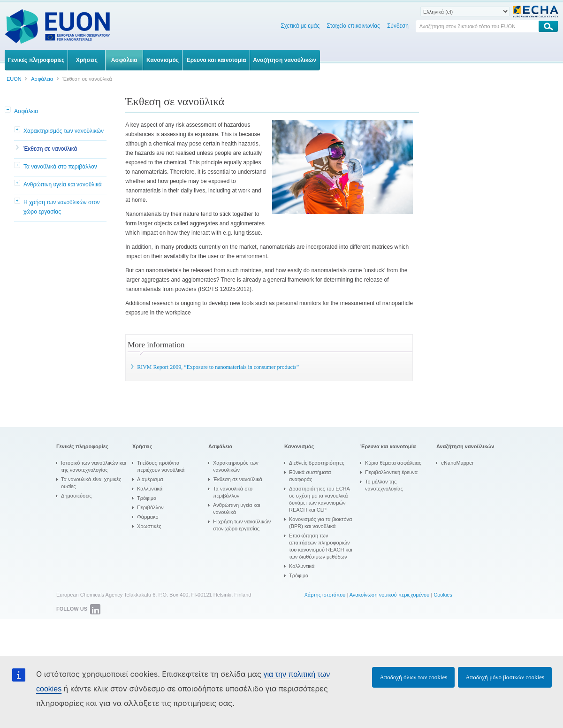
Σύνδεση (398, 26)
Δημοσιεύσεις (76, 496)
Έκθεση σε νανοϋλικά (50, 149)
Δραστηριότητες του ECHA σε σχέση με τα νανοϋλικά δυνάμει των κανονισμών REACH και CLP (320, 499)
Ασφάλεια (26, 111)
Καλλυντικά (150, 489)
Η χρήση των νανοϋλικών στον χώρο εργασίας (62, 207)
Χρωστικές (149, 526)
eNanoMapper (457, 463)
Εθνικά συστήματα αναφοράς (310, 476)
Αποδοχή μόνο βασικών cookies (505, 677)
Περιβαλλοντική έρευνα (391, 472)
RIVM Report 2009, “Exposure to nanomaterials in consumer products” (218, 367)
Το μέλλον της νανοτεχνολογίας (384, 485)
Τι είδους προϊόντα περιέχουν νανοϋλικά (161, 466)
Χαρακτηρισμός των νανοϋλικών (64, 131)
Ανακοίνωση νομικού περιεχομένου (390, 595)
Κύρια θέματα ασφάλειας (393, 463)
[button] (8, 110)
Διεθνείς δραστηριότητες (317, 463)
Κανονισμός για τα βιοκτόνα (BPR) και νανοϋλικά (320, 523)
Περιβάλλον (150, 507)
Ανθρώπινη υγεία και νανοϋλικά (63, 184)
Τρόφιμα (147, 498)
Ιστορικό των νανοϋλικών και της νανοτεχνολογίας (94, 466)
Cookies (443, 595)
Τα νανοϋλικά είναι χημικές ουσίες (91, 483)
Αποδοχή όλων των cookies (413, 677)
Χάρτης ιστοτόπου (325, 595)
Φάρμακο (148, 517)
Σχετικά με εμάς (300, 26)
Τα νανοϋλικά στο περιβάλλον (60, 167)
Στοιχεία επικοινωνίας (353, 26)
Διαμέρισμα (150, 479)
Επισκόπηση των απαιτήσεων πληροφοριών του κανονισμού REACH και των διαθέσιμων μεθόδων (321, 546)
